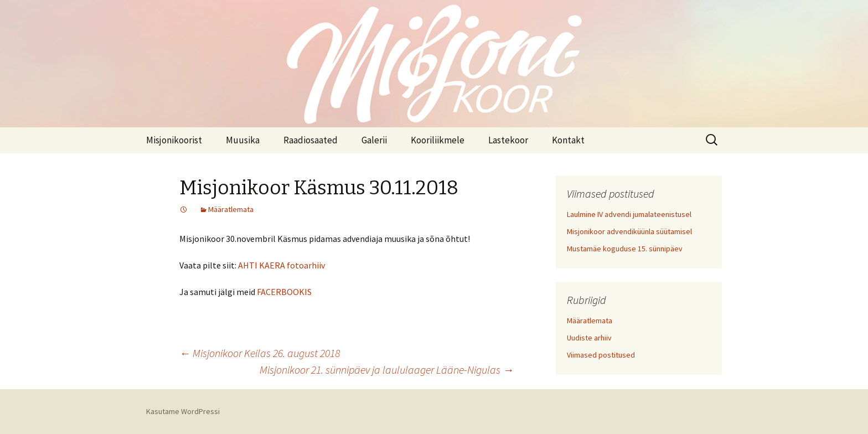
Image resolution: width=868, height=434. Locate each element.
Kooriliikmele (438, 140)
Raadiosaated (311, 140)
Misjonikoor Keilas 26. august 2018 (260, 353)
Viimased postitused (601, 355)
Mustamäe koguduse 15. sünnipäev (625, 249)
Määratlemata (231, 209)
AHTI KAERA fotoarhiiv (281, 265)
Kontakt (568, 140)
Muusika (243, 140)
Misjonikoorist (174, 140)
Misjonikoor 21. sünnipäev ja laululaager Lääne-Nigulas (387, 370)
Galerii (374, 140)
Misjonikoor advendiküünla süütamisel (629, 231)
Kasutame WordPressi (183, 411)
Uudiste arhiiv (589, 338)
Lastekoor (508, 140)
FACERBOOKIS (284, 292)
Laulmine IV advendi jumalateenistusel (629, 214)
